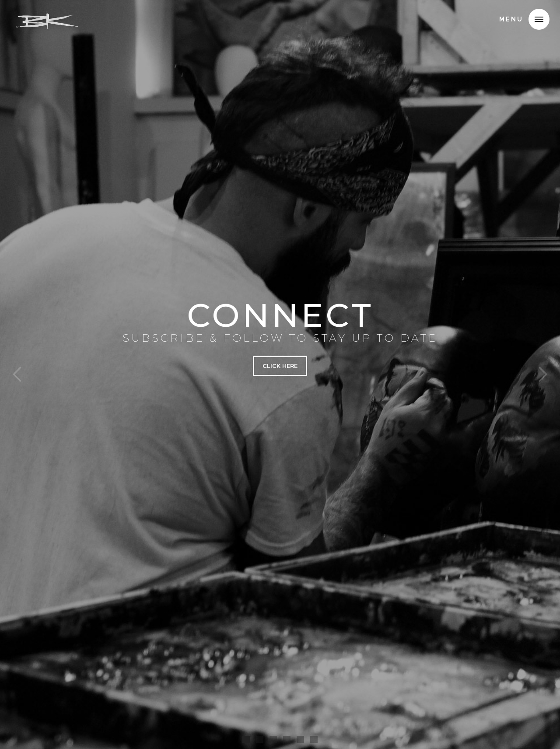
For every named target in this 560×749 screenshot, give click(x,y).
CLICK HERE (280, 366)
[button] (539, 19)
